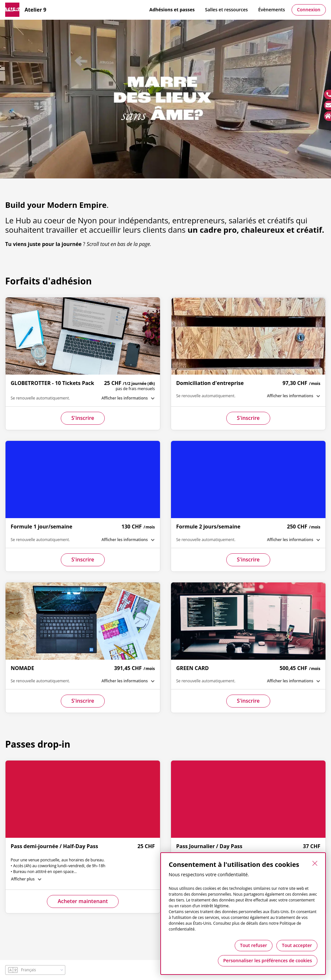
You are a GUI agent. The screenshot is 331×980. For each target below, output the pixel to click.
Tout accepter (297, 945)
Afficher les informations (125, 398)
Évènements (272, 10)
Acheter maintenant (83, 901)
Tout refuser (254, 945)
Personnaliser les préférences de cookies (268, 960)
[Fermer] (315, 863)
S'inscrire (83, 418)
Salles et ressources (226, 10)
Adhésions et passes (172, 10)
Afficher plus (23, 879)
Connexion (309, 10)
